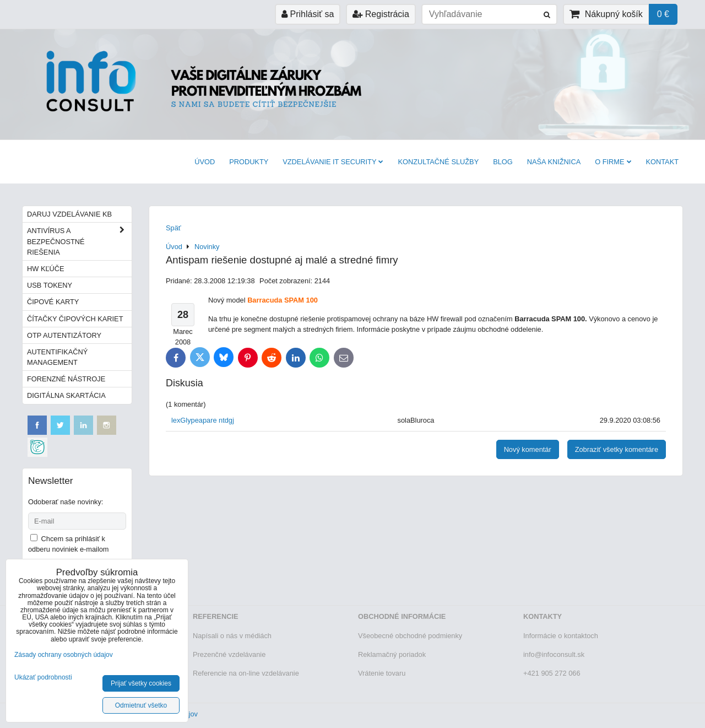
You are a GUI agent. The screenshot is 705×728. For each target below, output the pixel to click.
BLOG (503, 162)
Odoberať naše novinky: (66, 502)
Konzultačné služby (438, 162)
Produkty (249, 162)
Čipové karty (53, 302)
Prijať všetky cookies (141, 683)
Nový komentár (528, 449)
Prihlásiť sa (308, 14)
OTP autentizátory (64, 335)
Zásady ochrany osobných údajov (64, 655)
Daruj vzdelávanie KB (69, 214)
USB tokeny (50, 285)
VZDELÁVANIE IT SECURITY (333, 162)
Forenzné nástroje (66, 379)
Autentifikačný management (57, 357)
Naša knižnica (554, 162)
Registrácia (381, 14)
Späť (173, 228)
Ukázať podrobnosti (43, 678)
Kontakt (663, 162)
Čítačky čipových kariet (75, 319)
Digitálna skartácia (66, 395)
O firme (613, 162)
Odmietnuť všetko (141, 705)
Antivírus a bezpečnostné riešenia (79, 241)
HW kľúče (46, 269)
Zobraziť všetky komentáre (617, 449)
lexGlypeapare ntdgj (203, 420)
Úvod (205, 162)
